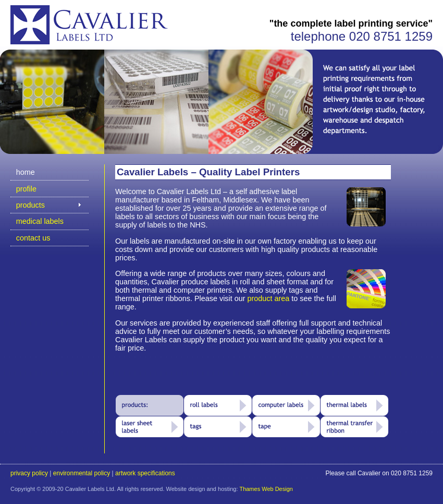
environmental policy (82, 473)
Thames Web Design (266, 489)
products (30, 205)
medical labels (40, 221)
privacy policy (29, 473)
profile (26, 189)
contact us (33, 238)
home (26, 172)
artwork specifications (145, 473)
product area (269, 298)
